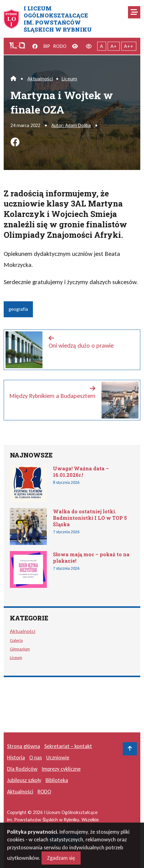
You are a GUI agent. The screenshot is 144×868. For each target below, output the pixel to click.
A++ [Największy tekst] (129, 46)
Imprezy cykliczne (61, 769)
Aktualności (40, 79)
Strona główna (24, 746)
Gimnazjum (20, 649)
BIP (47, 46)
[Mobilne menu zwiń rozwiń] (134, 12)
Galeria (16, 640)
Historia (16, 758)
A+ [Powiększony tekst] (114, 46)
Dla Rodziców (22, 769)
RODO (60, 46)
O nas (36, 758)
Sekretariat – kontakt (68, 746)
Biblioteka (57, 780)
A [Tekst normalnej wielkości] (102, 46)
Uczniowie (58, 758)
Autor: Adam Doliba (71, 125)
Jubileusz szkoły (24, 780)
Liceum (69, 79)
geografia (18, 309)
